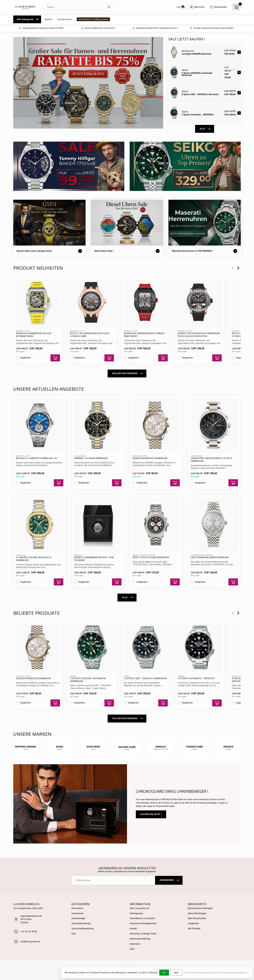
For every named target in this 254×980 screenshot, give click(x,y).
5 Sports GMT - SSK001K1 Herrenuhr (145, 678)
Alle (205, 129)
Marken (49, 19)
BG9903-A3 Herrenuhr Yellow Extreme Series (34, 335)
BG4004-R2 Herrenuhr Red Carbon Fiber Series (144, 335)
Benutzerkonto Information (200, 908)
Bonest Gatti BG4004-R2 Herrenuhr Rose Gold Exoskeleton (199, 335)
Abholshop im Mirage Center (143, 934)
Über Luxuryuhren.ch (140, 908)
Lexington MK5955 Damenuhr (150, 458)
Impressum (135, 944)
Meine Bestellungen (197, 913)
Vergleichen (25, 358)
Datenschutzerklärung (140, 939)
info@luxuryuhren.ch (30, 942)
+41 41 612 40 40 (29, 932)
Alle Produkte (194, 929)
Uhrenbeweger (78, 918)
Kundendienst (65, 19)
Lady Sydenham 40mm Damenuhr (210, 557)
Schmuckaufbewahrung (82, 929)
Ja (164, 973)
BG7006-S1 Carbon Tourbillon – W (36, 458)
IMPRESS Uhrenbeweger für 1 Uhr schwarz (94, 559)
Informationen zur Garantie (142, 918)
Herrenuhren (77, 908)
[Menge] (46, 358)
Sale (74, 934)
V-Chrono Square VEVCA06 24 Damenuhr (34, 559)
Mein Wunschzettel (197, 918)
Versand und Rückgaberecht (143, 923)
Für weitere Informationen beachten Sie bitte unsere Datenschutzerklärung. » (216, 973)
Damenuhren (78, 913)
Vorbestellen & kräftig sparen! (93, 19)
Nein (176, 973)
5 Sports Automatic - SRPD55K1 (196, 678)
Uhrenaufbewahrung (81, 923)
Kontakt (133, 929)
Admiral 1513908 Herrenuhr (91, 458)
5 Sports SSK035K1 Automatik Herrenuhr (88, 680)
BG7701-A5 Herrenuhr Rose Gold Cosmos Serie (90, 335)
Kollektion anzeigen (127, 374)
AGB (132, 949)
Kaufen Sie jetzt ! (151, 814)
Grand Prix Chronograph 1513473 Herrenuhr (211, 460)
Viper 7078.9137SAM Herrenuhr (151, 557)
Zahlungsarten (136, 913)
